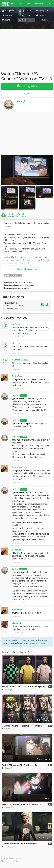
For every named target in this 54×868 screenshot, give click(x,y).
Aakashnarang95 (20, 360)
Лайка (24, 216)
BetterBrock (18, 376)
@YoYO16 (17, 440)
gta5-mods (17, 324)
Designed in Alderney (11, 858)
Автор (24, 396)
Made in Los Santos (10, 861)
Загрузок (11, 216)
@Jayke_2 (17, 379)
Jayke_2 (21, 101)
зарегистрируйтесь (13, 643)
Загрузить (27, 86)
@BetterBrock (19, 399)
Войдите (39, 640)
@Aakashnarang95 (21, 424)
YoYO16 (16, 343)
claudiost (16, 623)
